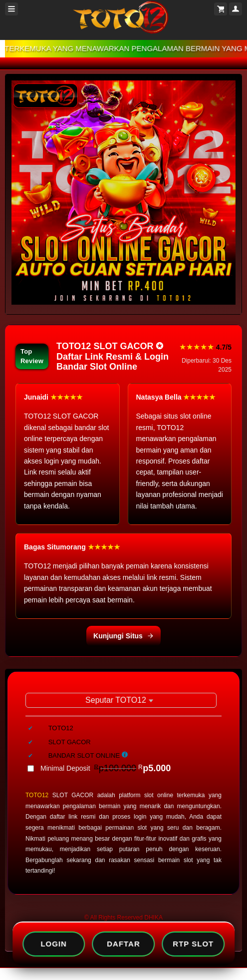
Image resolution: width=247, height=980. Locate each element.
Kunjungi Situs (123, 636)
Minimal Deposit (106, 768)
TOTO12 (37, 795)
